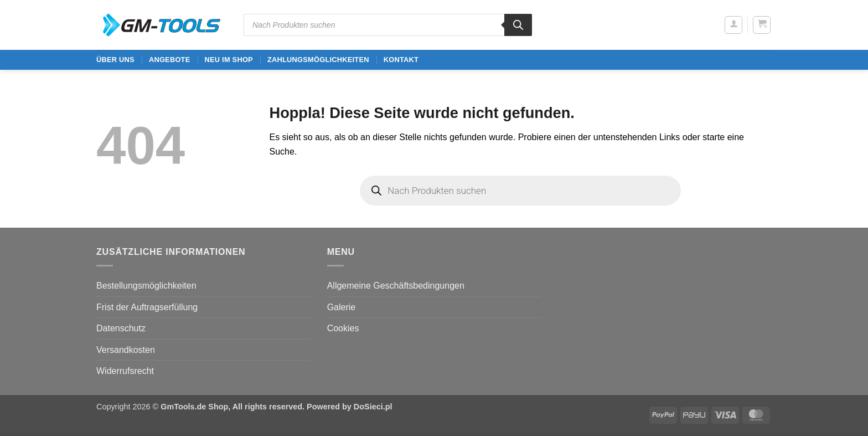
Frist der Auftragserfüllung (147, 307)
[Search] (518, 25)
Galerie (342, 307)
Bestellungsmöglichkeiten (146, 286)
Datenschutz (121, 328)
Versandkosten (126, 350)
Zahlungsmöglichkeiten (318, 60)
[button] (733, 25)
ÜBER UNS (115, 60)
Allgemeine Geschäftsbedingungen (396, 286)
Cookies (343, 328)
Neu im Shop (228, 60)
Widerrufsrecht (125, 371)
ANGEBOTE (170, 60)
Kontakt (401, 60)
